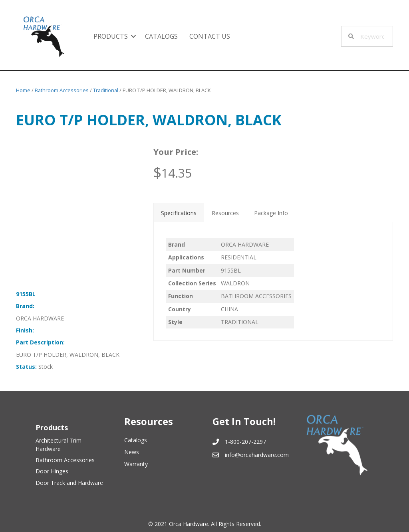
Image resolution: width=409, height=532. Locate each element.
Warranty (136, 464)
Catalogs (161, 36)
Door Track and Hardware (69, 483)
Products (111, 36)
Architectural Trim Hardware (59, 444)
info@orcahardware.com (257, 455)
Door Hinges (52, 471)
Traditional (106, 90)
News (132, 452)
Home (23, 90)
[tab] (179, 212)
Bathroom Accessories (62, 90)
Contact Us (210, 36)
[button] (133, 36)
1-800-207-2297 (245, 442)
